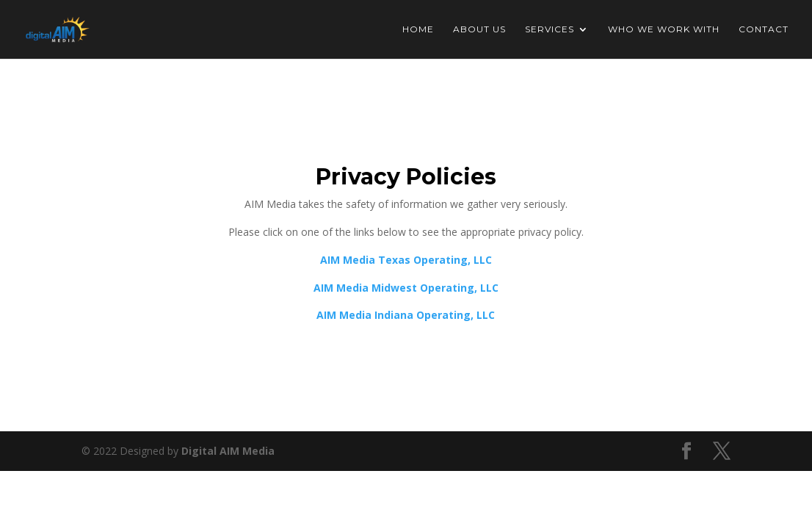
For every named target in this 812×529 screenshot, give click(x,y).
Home (418, 29)
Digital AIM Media (228, 451)
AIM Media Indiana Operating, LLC (406, 315)
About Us (479, 29)
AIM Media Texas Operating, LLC (406, 260)
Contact (764, 29)
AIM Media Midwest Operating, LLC (406, 288)
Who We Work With (664, 29)
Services (550, 29)
